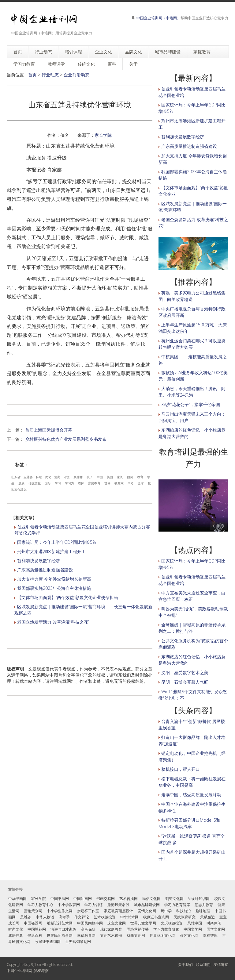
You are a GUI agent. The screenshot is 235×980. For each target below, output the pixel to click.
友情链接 (221, 965)
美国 (110, 477)
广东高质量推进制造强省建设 (45, 570)
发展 (21, 483)
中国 (100, 477)
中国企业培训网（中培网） (159, 18)
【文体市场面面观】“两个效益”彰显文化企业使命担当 (68, 597)
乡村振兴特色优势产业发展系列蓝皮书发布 (66, 439)
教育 (140, 477)
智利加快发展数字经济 (39, 561)
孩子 (90, 477)
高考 (131, 483)
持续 (39, 477)
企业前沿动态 (76, 75)
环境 (66, 477)
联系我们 (203, 965)
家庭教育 (94, 483)
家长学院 (103, 135)
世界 (107, 483)
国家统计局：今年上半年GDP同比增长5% (57, 542)
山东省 (16, 477)
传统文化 (35, 483)
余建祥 (78, 477)
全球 (141, 483)
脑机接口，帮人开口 (181, 769)
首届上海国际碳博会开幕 (49, 430)
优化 (48, 477)
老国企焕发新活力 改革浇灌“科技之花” (53, 622)
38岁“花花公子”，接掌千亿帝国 (191, 404)
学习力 (69, 483)
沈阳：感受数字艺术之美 (185, 673)
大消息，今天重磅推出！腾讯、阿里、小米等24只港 (192, 392)
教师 (81, 483)
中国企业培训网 (20, 971)
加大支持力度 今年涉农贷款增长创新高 (54, 579)
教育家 (119, 483)
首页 (32, 75)
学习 (58, 483)
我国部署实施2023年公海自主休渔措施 (54, 588)
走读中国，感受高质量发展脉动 (191, 795)
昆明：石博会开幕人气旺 (185, 682)
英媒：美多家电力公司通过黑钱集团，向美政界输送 (192, 296)
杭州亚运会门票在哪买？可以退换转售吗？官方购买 (192, 344)
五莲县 (28, 477)
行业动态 (50, 75)
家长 (120, 477)
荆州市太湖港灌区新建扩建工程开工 (51, 551)
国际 (48, 483)
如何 (130, 477)
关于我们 (185, 965)
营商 (57, 477)
